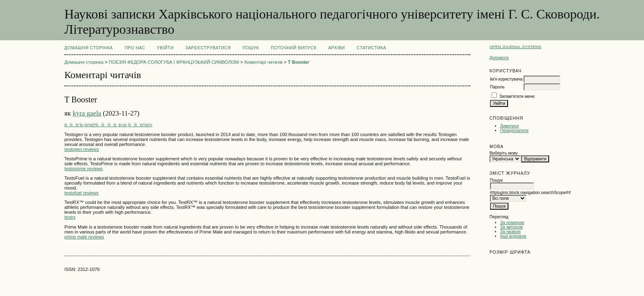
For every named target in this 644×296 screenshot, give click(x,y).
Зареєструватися (208, 48)
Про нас (135, 48)
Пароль (497, 87)
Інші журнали (513, 236)
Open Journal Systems (515, 47)
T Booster (299, 62)
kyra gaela (87, 113)
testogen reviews (82, 149)
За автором (512, 227)
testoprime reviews (84, 169)
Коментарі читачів (263, 62)
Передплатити (514, 131)
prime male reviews (84, 237)
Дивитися (510, 126)
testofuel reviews (82, 193)
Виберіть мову (504, 153)
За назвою (511, 232)
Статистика (371, 48)
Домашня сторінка (89, 48)
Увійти (165, 48)
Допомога (499, 58)
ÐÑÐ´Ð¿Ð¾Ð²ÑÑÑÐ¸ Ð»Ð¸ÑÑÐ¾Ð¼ (108, 125)
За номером (512, 223)
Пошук (251, 48)
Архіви (337, 48)
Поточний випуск (293, 48)
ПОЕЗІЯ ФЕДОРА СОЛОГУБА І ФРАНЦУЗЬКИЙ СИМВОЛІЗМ (174, 62)
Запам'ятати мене (517, 96)
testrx (70, 217)
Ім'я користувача (506, 79)
